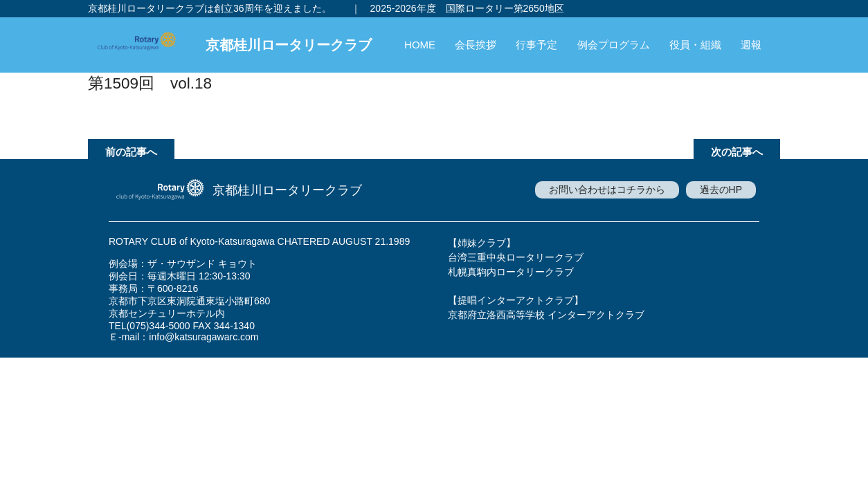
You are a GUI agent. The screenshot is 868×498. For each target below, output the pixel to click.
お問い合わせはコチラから (607, 190)
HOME (420, 45)
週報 (751, 45)
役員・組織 (695, 45)
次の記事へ (737, 152)
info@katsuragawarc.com (204, 337)
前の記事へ (131, 152)
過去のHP (721, 190)
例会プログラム (614, 45)
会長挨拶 (476, 45)
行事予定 (536, 45)
